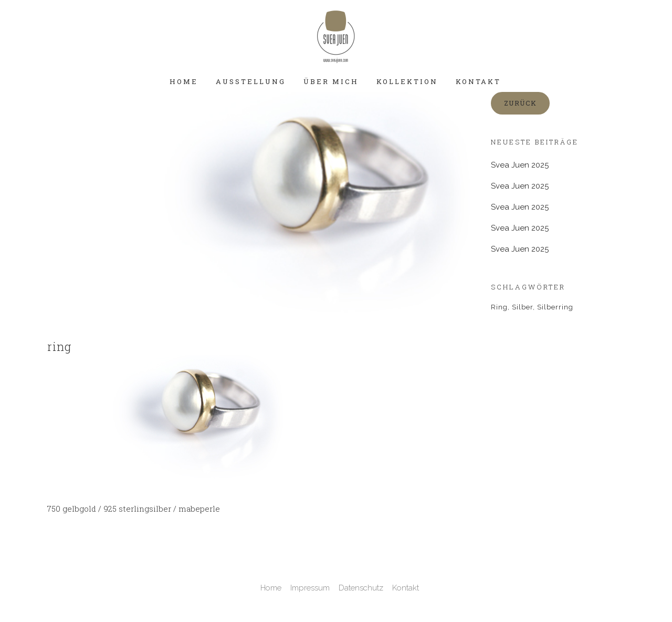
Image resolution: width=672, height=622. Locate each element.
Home (271, 588)
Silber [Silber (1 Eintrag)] (522, 307)
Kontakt (406, 588)
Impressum (310, 588)
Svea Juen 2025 (520, 186)
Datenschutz (361, 588)
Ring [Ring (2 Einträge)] (499, 307)
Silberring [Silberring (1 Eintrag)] (555, 307)
